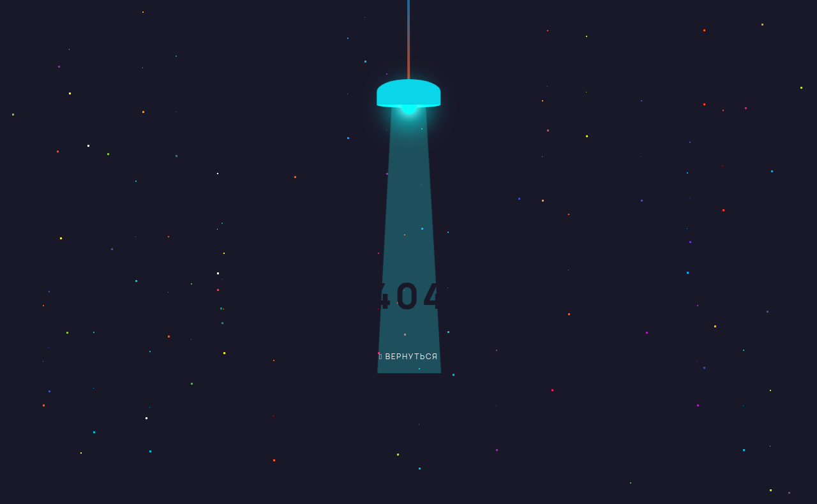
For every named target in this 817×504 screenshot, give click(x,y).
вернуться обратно (400, 361)
